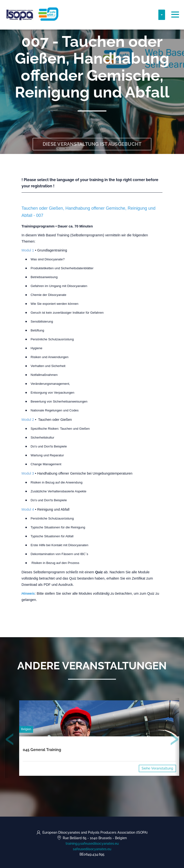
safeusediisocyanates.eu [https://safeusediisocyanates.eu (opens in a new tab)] (92, 849)
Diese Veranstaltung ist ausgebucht (92, 144)
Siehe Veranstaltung (157, 768)
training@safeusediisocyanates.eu (92, 844)
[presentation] (10, 740)
